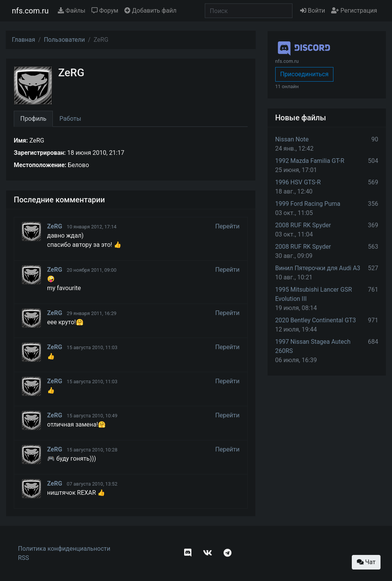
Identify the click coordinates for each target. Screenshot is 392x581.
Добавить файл (150, 11)
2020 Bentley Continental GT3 (316, 320)
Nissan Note (292, 139)
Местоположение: (40, 165)
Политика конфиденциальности (64, 549)
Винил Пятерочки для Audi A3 (318, 268)
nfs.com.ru (30, 11)
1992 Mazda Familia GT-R (310, 161)
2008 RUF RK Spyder (303, 225)
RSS (24, 558)
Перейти (227, 226)
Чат (366, 562)
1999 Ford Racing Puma (308, 204)
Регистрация (354, 11)
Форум (105, 11)
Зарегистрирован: (40, 153)
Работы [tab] (70, 119)
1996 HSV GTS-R (298, 182)
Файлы (72, 11)
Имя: (21, 140)
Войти (313, 11)
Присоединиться (305, 74)
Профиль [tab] (33, 119)
